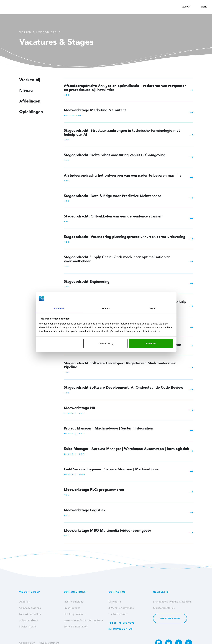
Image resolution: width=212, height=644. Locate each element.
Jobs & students (28, 620)
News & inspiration (30, 614)
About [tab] (153, 309)
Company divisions (30, 608)
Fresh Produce (72, 608)
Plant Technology (74, 602)
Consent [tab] (59, 309)
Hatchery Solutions (75, 614)
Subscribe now (170, 618)
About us (24, 602)
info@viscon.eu (120, 629)
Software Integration (76, 627)
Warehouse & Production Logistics (83, 620)
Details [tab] (106, 309)
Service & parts (28, 627)
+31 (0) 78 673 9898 (121, 623)
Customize (106, 343)
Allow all (151, 343)
